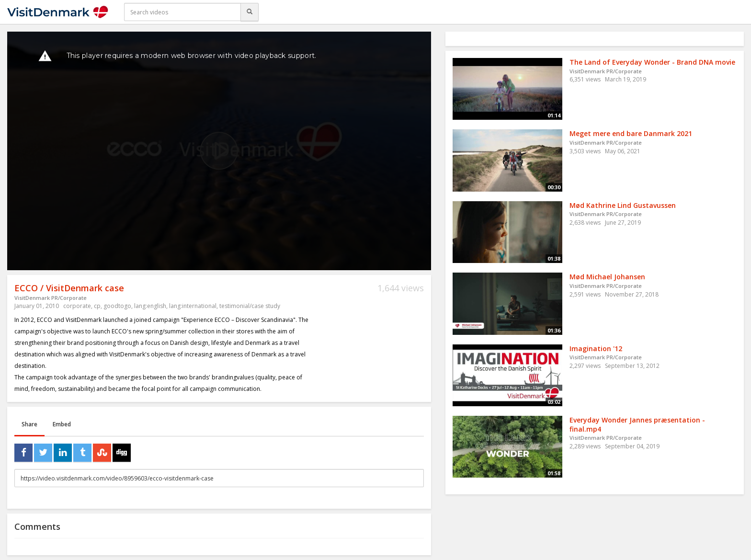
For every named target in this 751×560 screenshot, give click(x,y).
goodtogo (117, 306)
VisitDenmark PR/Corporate (51, 298)
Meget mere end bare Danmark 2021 (631, 133)
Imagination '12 (596, 349)
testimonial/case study (250, 306)
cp (97, 306)
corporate (77, 306)
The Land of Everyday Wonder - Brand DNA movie (652, 62)
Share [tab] (29, 424)
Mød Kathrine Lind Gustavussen (623, 205)
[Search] (250, 12)
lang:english (150, 306)
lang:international (193, 306)
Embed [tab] (62, 424)
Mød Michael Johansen (607, 277)
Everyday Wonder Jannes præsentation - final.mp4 (637, 424)
